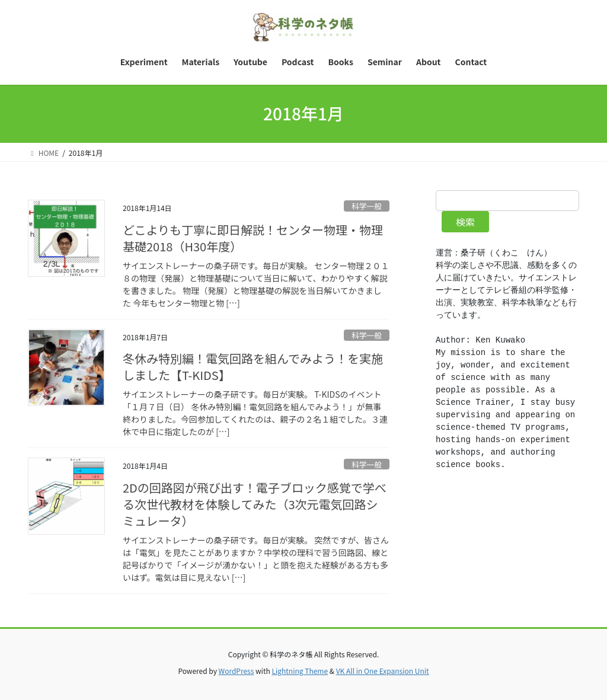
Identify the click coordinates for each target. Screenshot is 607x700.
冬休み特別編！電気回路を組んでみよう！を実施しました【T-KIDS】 (253, 367)
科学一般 (367, 206)
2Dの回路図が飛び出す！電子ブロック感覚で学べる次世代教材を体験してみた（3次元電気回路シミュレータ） (255, 504)
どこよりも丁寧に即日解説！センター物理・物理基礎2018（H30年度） (253, 238)
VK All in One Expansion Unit (383, 671)
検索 (465, 222)
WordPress (237, 671)
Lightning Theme (300, 671)
